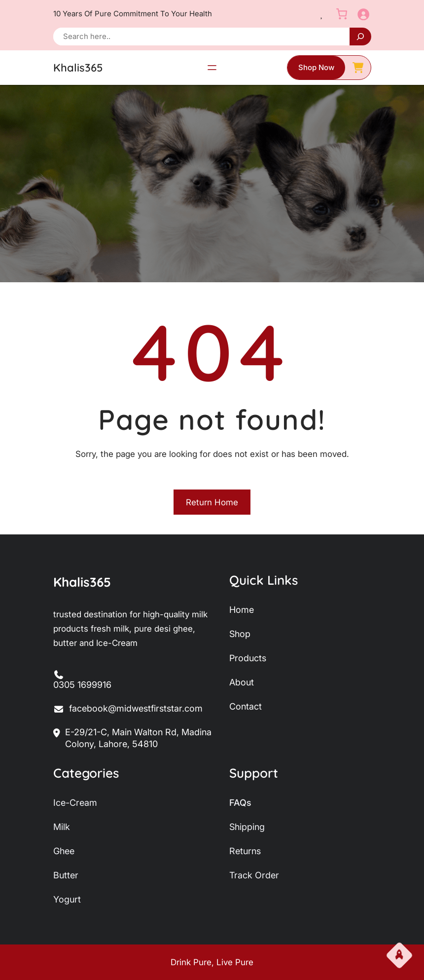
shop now (316, 67)
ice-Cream (75, 803)
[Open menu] (212, 68)
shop (240, 634)
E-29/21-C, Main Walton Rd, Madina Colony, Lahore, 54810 (132, 738)
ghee (64, 851)
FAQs (240, 803)
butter (66, 875)
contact (246, 706)
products (248, 658)
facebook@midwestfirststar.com (128, 709)
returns (245, 851)
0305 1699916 (82, 685)
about (242, 682)
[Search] (360, 37)
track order (254, 875)
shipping (247, 827)
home (242, 610)
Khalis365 (78, 68)
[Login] (363, 14)
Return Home (212, 502)
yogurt (67, 899)
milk (62, 827)
